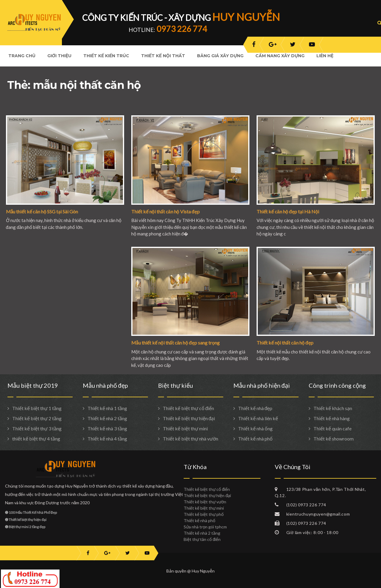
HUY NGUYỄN (246, 17)
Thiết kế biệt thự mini (185, 428)
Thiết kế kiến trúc (106, 56)
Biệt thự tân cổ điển (202, 539)
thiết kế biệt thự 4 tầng (36, 439)
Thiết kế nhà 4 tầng (107, 439)
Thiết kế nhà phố (255, 439)
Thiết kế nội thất (163, 56)
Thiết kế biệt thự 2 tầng (37, 418)
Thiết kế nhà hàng (332, 418)
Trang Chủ (22, 56)
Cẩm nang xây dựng (280, 56)
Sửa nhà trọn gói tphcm (205, 527)
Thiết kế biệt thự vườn (205, 502)
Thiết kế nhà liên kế (258, 418)
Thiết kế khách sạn (333, 408)
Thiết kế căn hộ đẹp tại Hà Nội (288, 211)
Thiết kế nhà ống (255, 428)
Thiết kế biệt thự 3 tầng (37, 428)
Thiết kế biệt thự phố (204, 514)
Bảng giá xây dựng (220, 56)
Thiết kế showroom (334, 439)
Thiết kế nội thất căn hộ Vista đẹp (165, 211)
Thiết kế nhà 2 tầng (107, 418)
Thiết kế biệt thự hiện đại (189, 418)
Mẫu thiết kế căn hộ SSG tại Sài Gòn (42, 211)
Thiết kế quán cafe (332, 428)
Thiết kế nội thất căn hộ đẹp (285, 343)
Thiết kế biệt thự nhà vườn (190, 439)
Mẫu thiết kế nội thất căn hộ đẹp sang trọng (175, 343)
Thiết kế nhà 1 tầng (107, 408)
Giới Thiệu (59, 56)
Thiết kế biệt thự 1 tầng (37, 408)
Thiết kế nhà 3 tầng (107, 428)
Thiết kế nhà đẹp (255, 408)
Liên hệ (325, 56)
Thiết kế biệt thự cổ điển (189, 408)
